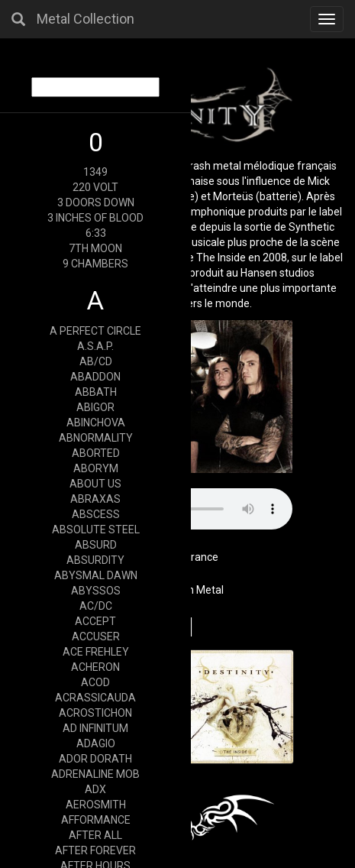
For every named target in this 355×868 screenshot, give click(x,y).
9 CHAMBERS (95, 264)
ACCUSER (96, 636)
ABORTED (96, 453)
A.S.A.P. (95, 346)
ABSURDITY (95, 560)
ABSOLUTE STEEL (96, 530)
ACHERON (95, 667)
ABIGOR (95, 407)
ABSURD (96, 545)
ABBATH (96, 392)
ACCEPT (95, 621)
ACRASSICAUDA (95, 698)
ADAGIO (96, 743)
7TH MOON (95, 248)
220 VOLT (95, 187)
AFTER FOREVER (95, 850)
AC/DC (96, 606)
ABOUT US (95, 484)
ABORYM (96, 468)
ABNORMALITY (96, 438)
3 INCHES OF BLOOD (95, 218)
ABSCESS (96, 514)
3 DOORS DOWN (96, 202)
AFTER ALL (95, 835)
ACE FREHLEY (96, 652)
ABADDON (95, 377)
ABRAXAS (95, 499)
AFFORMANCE (96, 820)
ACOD (95, 682)
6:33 (96, 233)
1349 (95, 172)
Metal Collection (86, 19)
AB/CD (96, 361)
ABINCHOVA (96, 423)
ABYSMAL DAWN (96, 575)
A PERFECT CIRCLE (95, 331)
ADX (95, 789)
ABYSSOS (96, 591)
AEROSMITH (96, 805)
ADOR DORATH (95, 759)
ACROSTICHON (95, 713)
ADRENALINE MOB (95, 774)
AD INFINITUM (95, 728)
